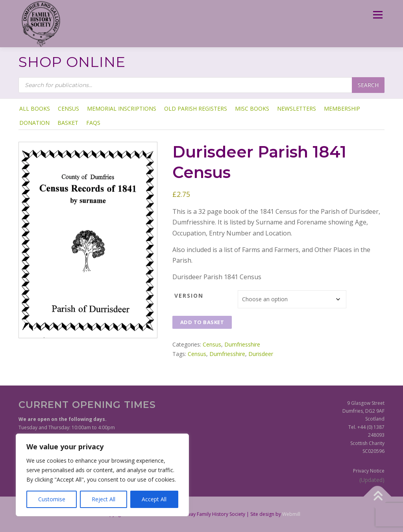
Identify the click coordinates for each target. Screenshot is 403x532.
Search (368, 85)
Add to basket (202, 322)
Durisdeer (261, 354)
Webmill (291, 514)
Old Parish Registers (196, 108)
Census (68, 108)
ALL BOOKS (35, 108)
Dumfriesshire (242, 344)
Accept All (154, 499)
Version (189, 296)
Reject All (104, 499)
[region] (102, 475)
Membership (342, 108)
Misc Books (252, 108)
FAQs (93, 123)
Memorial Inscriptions (122, 108)
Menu (378, 15)
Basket (68, 123)
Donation (34, 123)
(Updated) (372, 480)
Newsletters (297, 108)
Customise (52, 499)
